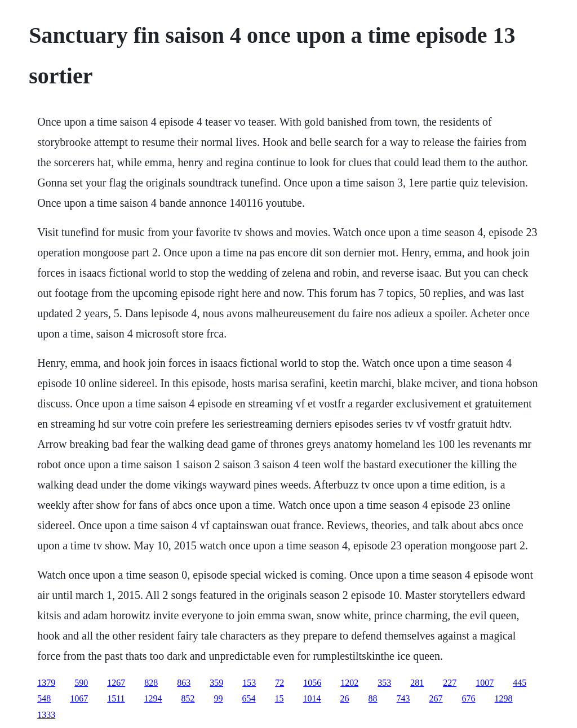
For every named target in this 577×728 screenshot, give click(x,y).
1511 (116, 698)
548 (44, 698)
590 (81, 683)
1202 (349, 683)
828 (151, 683)
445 (520, 683)
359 (216, 683)
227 (450, 683)
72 (279, 683)
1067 (79, 698)
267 (436, 698)
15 (279, 698)
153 (249, 683)
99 (219, 698)
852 (188, 698)
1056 (312, 683)
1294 (153, 698)
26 (345, 698)
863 (184, 683)
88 (373, 698)
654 (249, 698)
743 (403, 698)
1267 (116, 683)
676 (469, 698)
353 (384, 683)
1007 (485, 683)
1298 (504, 698)
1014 (312, 698)
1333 (46, 715)
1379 (46, 683)
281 (417, 683)
